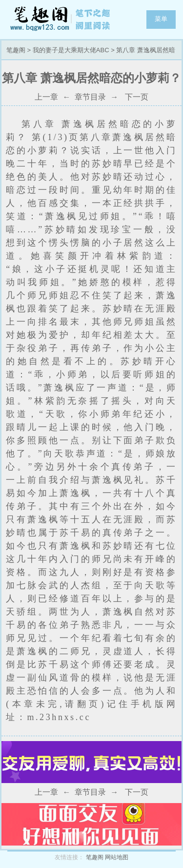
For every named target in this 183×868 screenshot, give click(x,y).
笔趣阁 (61, 20)
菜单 (161, 19)
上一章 (46, 97)
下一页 (137, 97)
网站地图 (117, 857)
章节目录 (90, 97)
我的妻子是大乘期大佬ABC (71, 50)
